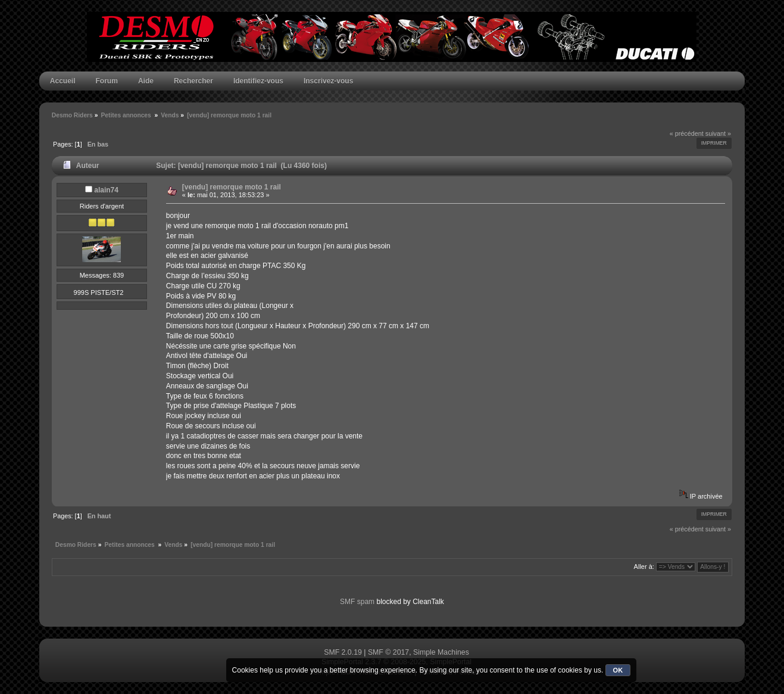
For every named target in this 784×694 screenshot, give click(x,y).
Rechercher (193, 81)
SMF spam (357, 602)
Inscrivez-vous (328, 81)
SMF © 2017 (388, 652)
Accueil (63, 81)
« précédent (687, 133)
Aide (146, 81)
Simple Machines (441, 652)
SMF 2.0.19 (343, 652)
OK (618, 670)
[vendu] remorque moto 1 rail (232, 187)
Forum (107, 81)
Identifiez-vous (258, 81)
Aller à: (644, 567)
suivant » (718, 133)
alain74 (106, 190)
